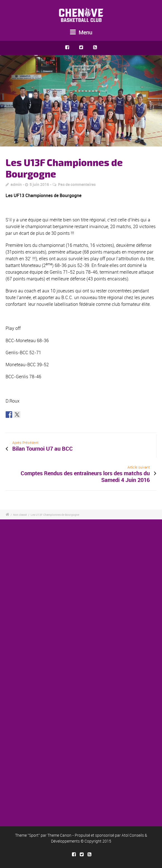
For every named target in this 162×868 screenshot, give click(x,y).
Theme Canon (59, 835)
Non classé (20, 515)
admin (16, 184)
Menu (81, 32)
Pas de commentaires (77, 184)
